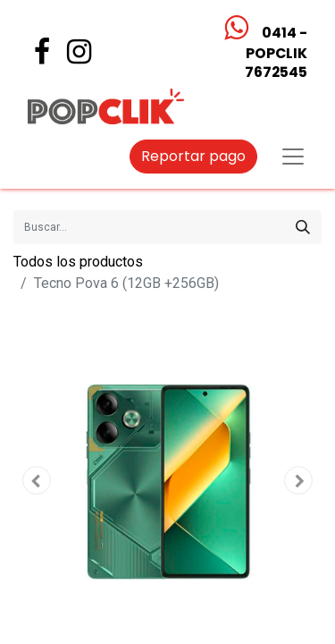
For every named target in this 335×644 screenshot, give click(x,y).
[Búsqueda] (303, 227)
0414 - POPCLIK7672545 (275, 52)
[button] (37, 480)
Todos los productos (78, 262)
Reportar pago (193, 156)
